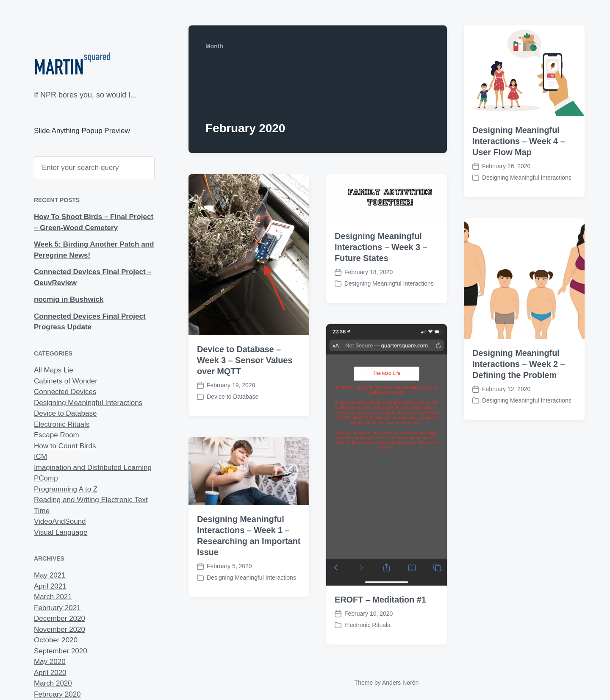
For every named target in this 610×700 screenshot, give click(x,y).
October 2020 (56, 640)
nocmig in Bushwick (69, 299)
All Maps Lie (54, 370)
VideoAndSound (60, 521)
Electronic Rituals (62, 424)
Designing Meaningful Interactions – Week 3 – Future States (381, 247)
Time (42, 511)
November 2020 (60, 629)
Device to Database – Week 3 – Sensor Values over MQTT (245, 360)
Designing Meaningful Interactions (88, 403)
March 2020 (53, 683)
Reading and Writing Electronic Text (91, 500)
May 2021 (50, 575)
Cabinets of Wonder (66, 381)
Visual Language (61, 532)
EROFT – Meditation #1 (380, 615)
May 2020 (50, 662)
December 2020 (60, 618)
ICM (40, 457)
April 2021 (50, 586)
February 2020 (57, 694)
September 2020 (61, 651)
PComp (46, 478)
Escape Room (57, 435)
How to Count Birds (65, 446)
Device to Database (65, 413)
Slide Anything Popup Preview (82, 131)
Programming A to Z (66, 489)
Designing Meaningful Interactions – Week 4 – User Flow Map (519, 141)
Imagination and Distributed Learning (93, 468)
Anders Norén (400, 683)
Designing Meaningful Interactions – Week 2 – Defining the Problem (519, 364)
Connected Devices (65, 392)
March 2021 (53, 597)
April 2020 (50, 673)
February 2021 (57, 608)
